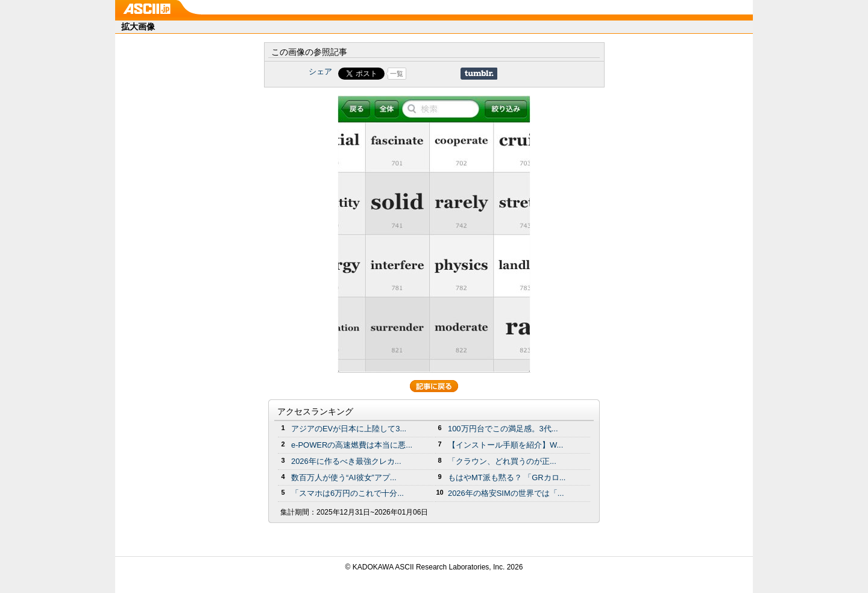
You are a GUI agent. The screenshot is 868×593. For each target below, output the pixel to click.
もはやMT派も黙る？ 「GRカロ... (507, 477)
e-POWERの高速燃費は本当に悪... (352, 445)
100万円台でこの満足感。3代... (503, 429)
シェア (320, 71)
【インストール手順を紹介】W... (505, 445)
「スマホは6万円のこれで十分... (348, 493)
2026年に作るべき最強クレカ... (346, 461)
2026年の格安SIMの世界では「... (506, 493)
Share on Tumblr (479, 74)
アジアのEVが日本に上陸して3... (349, 429)
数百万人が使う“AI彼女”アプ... (344, 477)
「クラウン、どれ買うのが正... (502, 461)
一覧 (397, 74)
